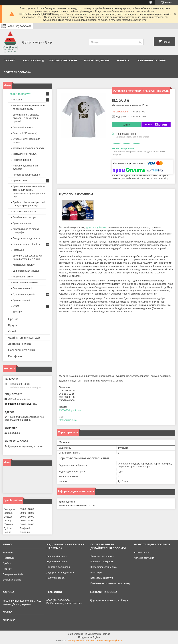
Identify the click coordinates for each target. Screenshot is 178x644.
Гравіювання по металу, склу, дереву (111, 583)
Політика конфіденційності (109, 641)
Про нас (13, 319)
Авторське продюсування (27, 175)
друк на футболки (96, 227)
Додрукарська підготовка (26, 238)
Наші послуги (32, 60)
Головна (9, 60)
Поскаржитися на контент (81, 641)
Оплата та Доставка (17, 72)
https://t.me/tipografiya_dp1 (22, 404)
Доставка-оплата (12, 580)
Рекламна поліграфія (24, 211)
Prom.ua (106, 634)
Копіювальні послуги (24, 265)
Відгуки (13, 325)
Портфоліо (15, 356)
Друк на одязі (20, 181)
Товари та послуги (20, 94)
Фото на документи (145, 558)
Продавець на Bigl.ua (89, 637)
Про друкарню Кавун (63, 60)
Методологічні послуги (25, 154)
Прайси (7, 563)
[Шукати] (140, 42)
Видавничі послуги (23, 127)
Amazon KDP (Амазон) (25, 133)
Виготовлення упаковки (26, 282)
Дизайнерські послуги (25, 217)
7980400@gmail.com (70, 410)
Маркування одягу (23, 277)
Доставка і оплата (19, 344)
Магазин (17, 100)
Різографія (19, 250)
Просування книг (22, 160)
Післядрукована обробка (26, 244)
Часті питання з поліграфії (25, 338)
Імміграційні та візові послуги (29, 148)
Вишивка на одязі (22, 288)
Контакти (123, 60)
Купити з (156, 125)
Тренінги (17, 312)
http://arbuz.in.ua (68, 420)
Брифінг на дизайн (97, 60)
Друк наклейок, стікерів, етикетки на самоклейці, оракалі (26, 118)
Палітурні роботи (56, 578)
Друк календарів (22, 223)
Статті (16, 306)
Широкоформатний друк (26, 271)
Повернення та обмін (151, 60)
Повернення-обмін (13, 574)
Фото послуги (141, 552)
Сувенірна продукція (24, 294)
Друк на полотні (21, 300)
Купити (126, 125)
